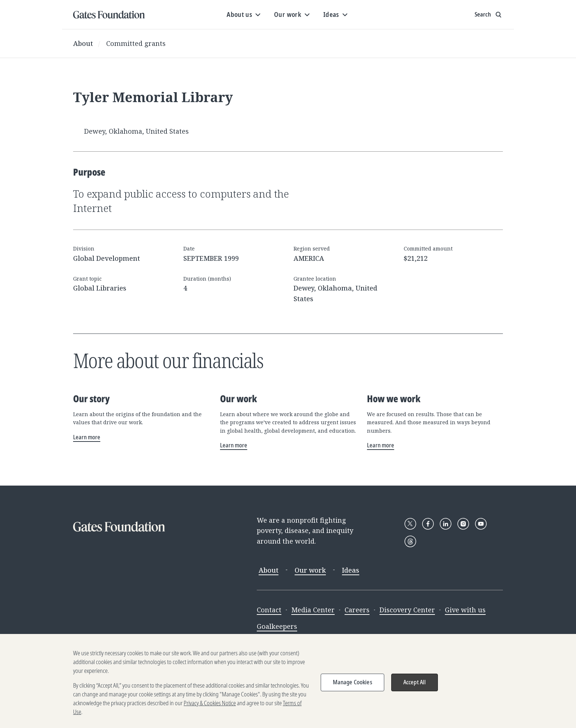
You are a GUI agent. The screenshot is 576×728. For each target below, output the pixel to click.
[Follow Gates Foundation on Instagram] (463, 524)
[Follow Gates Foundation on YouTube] (481, 524)
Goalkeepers (277, 626)
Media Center (313, 610)
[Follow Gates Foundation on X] (410, 524)
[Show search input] (489, 15)
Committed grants (136, 43)
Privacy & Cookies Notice (210, 709)
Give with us (465, 610)
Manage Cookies (352, 688)
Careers (357, 610)
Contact (269, 610)
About (83, 43)
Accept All (415, 688)
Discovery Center (407, 610)
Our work (310, 570)
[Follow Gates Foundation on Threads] (410, 541)
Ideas (351, 570)
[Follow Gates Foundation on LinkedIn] (446, 524)
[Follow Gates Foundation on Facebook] (428, 524)
